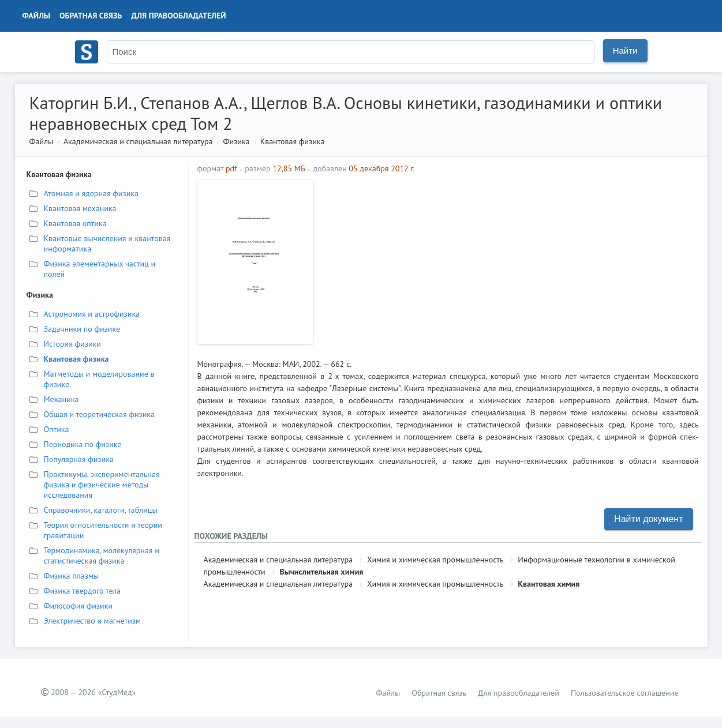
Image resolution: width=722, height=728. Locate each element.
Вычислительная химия (322, 572)
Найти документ (648, 519)
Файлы (37, 16)
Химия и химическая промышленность (435, 560)
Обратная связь (91, 16)
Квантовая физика (293, 141)
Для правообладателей (178, 16)
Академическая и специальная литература (138, 141)
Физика (237, 141)
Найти (625, 50)
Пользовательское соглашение (625, 693)
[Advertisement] (509, 261)
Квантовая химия (549, 584)
